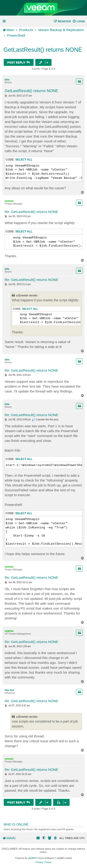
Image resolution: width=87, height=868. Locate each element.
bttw (7, 80)
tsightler (9, 631)
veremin (9, 201)
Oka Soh (9, 690)
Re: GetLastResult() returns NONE (31, 212)
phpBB (32, 858)
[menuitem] (79, 21)
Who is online (16, 824)
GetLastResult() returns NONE (43, 50)
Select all (24, 160)
